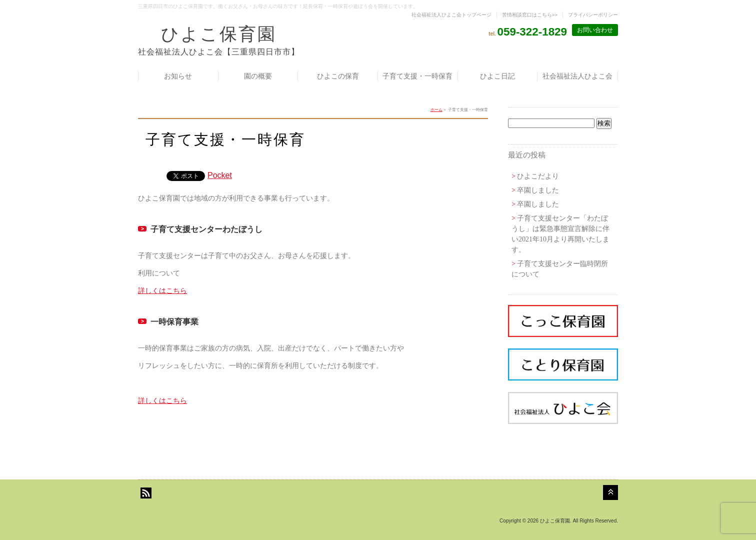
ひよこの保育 (338, 76)
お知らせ (178, 76)
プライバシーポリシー (593, 15)
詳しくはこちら (162, 290)
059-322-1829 (532, 32)
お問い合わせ (595, 30)
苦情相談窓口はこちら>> (530, 15)
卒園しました (538, 190)
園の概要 (258, 76)
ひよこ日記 (497, 76)
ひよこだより (538, 176)
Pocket (220, 175)
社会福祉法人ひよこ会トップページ (451, 15)
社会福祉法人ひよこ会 (577, 76)
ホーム (436, 110)
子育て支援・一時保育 (417, 76)
